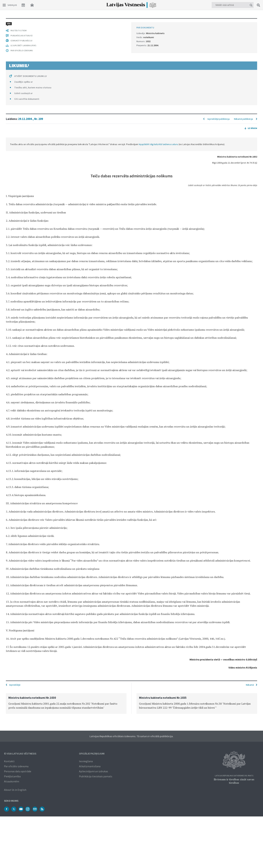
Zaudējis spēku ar (23, 82)
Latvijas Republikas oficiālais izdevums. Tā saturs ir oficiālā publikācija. (131, 736)
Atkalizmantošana (90, 766)
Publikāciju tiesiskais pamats (96, 776)
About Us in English (15, 790)
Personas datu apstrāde (18, 771)
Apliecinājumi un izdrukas (94, 771)
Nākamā (250, 685)
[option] (66, 704)
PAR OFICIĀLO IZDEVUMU (22, 50)
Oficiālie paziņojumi (92, 753)
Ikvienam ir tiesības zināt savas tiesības (234, 781)
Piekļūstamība (12, 776)
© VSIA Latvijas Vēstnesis (20, 753)
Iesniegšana (86, 761)
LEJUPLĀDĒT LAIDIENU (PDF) (23, 45)
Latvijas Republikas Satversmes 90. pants (234, 776)
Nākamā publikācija (243, 119)
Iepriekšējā (15, 685)
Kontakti (9, 761)
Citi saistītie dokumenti (27, 99)
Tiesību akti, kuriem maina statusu (33, 87)
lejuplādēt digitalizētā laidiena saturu (159, 144)
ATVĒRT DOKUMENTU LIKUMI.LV (31, 76)
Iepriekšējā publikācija (219, 119)
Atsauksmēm (12, 781)
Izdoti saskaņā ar (23, 93)
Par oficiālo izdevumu (16, 766)
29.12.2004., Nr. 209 (31, 119)
